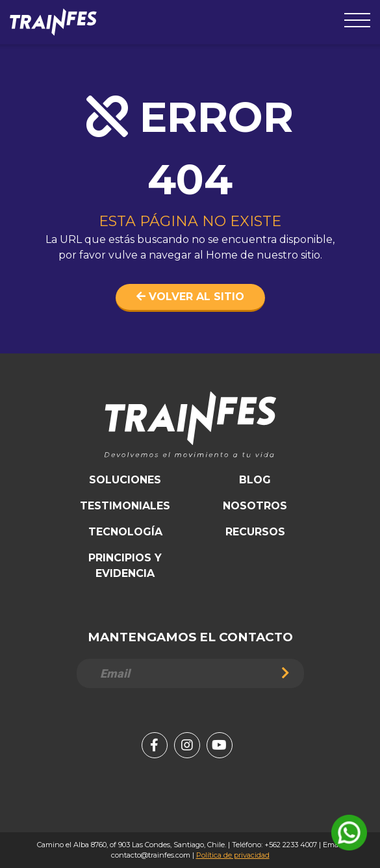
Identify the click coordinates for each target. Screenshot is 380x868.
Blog (255, 480)
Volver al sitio (190, 297)
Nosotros (255, 506)
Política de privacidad (233, 855)
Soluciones (125, 480)
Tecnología (125, 532)
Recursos (255, 532)
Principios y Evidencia (125, 566)
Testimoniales (125, 506)
